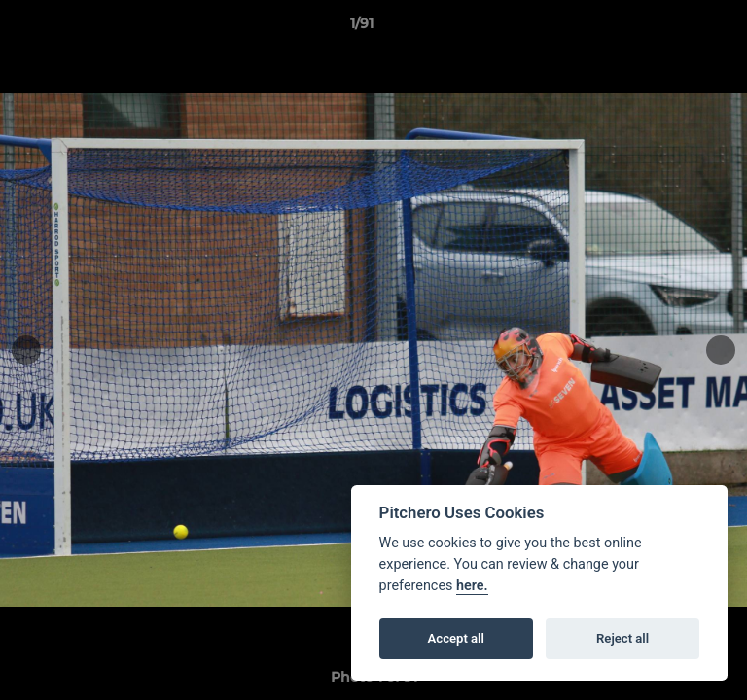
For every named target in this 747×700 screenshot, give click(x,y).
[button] (677, 28)
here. (472, 586)
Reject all (622, 638)
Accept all (456, 638)
